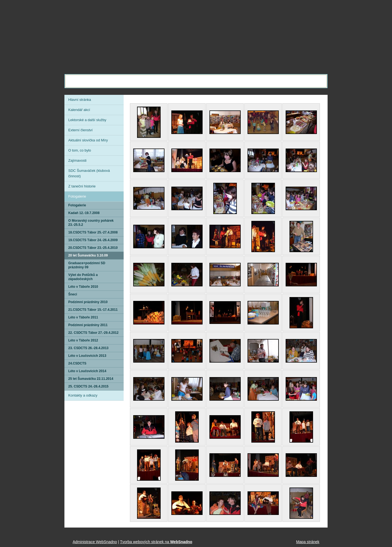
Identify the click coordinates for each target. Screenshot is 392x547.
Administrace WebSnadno (95, 542)
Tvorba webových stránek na (156, 542)
